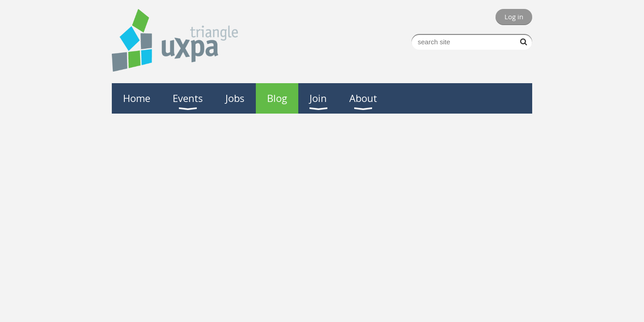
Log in (514, 17)
